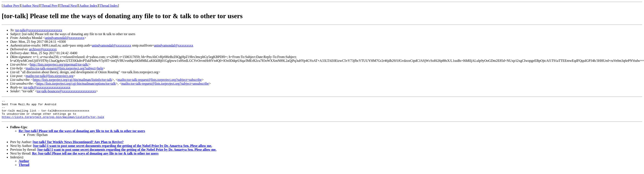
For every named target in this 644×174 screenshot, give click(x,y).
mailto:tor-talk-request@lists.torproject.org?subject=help (64, 68)
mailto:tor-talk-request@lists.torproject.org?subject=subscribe (160, 80)
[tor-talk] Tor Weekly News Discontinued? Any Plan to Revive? (78, 146)
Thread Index (109, 6)
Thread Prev (49, 6)
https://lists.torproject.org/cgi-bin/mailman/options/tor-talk (76, 84)
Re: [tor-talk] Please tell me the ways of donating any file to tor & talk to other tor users (82, 135)
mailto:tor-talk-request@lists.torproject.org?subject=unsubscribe (165, 84)
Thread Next (68, 6)
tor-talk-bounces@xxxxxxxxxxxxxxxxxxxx (66, 91)
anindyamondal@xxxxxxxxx (65, 38)
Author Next (30, 6)
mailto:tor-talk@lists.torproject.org (49, 76)
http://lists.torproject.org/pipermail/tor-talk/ (59, 64)
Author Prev (11, 6)
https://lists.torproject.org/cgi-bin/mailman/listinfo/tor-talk (73, 80)
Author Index (88, 6)
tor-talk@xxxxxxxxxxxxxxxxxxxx (39, 30)
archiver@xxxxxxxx (43, 49)
